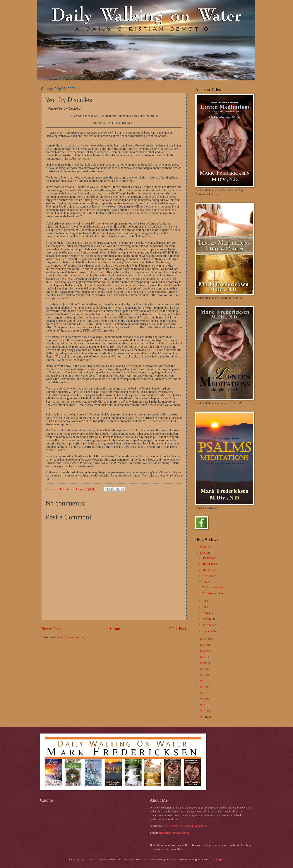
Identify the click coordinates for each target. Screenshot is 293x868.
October (208, 570)
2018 (203, 675)
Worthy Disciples (213, 587)
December (210, 558)
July (205, 582)
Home (115, 629)
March (207, 619)
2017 (203, 681)
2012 (203, 711)
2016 (203, 687)
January (208, 631)
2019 (203, 669)
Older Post (178, 629)
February (209, 625)
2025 (203, 553)
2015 (203, 693)
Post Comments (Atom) (72, 637)
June (206, 601)
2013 (203, 705)
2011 (202, 717)
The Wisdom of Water (215, 593)
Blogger (218, 859)
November (209, 564)
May (206, 607)
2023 (203, 645)
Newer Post (51, 629)
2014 (203, 699)
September (210, 576)
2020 (203, 663)
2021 (203, 657)
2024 (203, 639)
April (206, 613)
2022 (203, 651)
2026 (203, 547)
